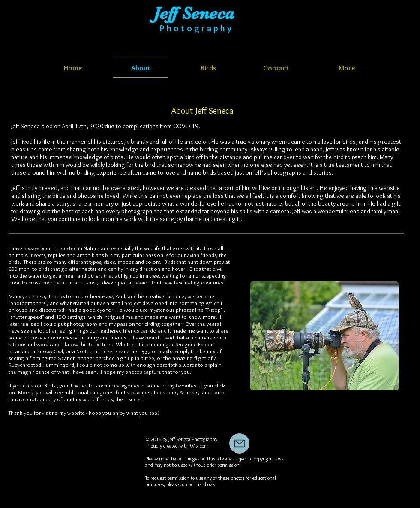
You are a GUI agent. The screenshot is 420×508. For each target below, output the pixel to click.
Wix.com (199, 446)
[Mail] (239, 443)
